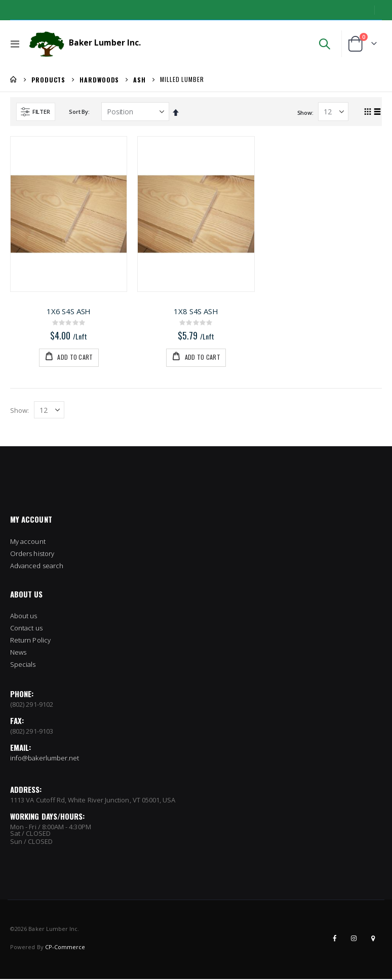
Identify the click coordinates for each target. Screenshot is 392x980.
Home (14, 79)
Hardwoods (99, 80)
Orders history (32, 554)
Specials (23, 665)
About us (24, 617)
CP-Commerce (65, 948)
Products (48, 80)
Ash (140, 80)
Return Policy (30, 641)
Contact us (26, 629)
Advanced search (37, 566)
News (18, 653)
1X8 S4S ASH (196, 311)
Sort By (78, 112)
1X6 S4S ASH (69, 311)
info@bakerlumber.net (45, 759)
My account (28, 542)
